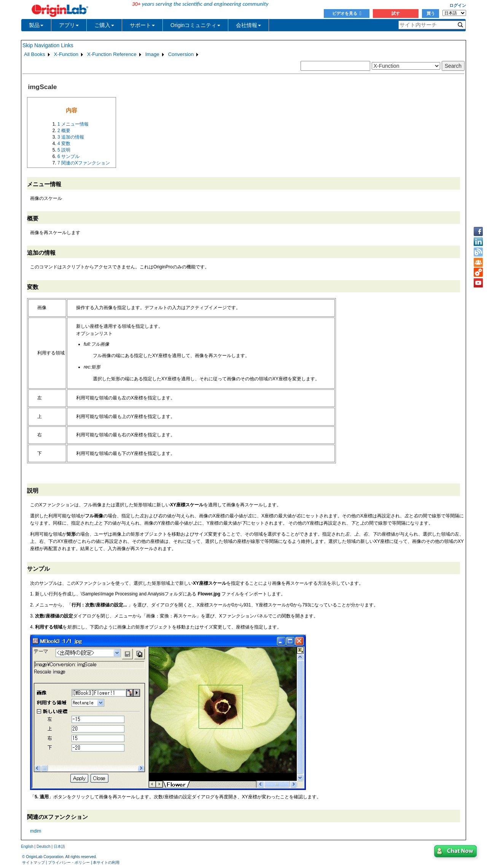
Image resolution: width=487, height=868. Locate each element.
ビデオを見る (347, 13)
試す (396, 13)
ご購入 (104, 25)
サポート (142, 25)
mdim (36, 831)
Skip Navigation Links (48, 45)
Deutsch (44, 846)
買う (431, 13)
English (27, 846)
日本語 (59, 846)
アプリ (69, 25)
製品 (36, 25)
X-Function (66, 54)
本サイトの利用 (106, 862)
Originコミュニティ (195, 25)
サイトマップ (33, 862)
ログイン (458, 5)
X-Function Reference (112, 54)
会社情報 (248, 25)
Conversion (181, 54)
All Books (35, 54)
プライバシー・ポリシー (69, 862)
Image (152, 54)
